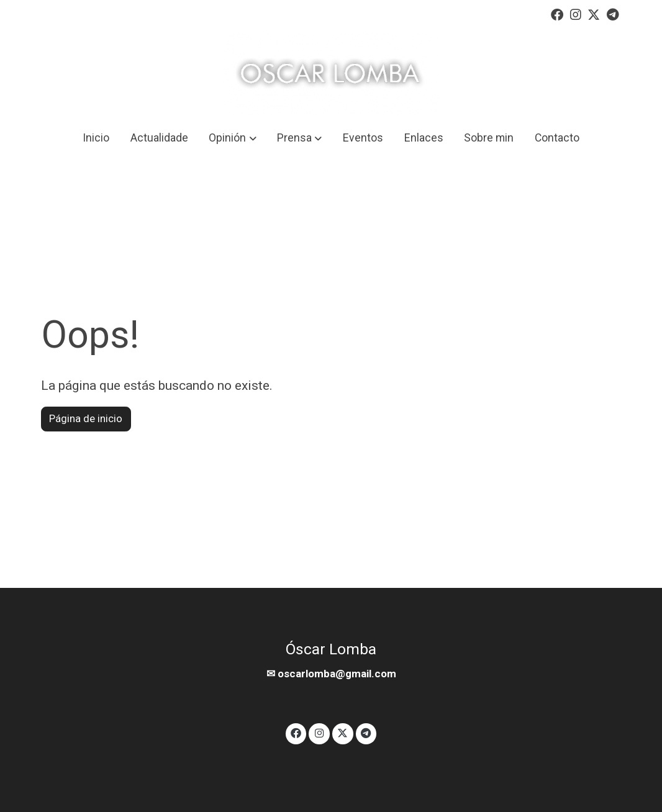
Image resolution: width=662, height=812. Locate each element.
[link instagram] (576, 14)
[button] (233, 138)
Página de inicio (86, 418)
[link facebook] (557, 14)
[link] (331, 74)
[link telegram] (613, 14)
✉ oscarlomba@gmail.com (331, 674)
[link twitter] (594, 14)
